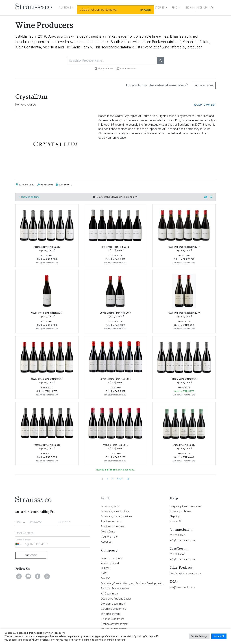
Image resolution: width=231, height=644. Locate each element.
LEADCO (106, 568)
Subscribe (31, 555)
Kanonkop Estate (196, 42)
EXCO (104, 573)
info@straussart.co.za (182, 540)
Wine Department (111, 614)
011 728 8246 (177, 535)
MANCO (106, 578)
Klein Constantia (28, 47)
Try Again (145, 10)
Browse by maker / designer (117, 516)
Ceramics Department (113, 609)
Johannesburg (180, 530)
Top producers (104, 69)
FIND (175, 8)
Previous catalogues (113, 527)
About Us (106, 542)
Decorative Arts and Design (116, 599)
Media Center (108, 532)
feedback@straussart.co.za (185, 573)
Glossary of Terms (180, 511)
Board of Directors (112, 558)
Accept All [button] (219, 636)
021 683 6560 (177, 554)
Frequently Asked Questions (185, 506)
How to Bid (176, 521)
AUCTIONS (65, 8)
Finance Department (112, 619)
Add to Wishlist (205, 105)
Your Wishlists (109, 537)
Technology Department (115, 624)
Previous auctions (111, 521)
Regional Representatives (115, 589)
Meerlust (50, 47)
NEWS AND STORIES (153, 8)
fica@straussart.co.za (182, 587)
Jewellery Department (113, 604)
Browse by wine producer (115, 511)
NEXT (120, 479)
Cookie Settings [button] (199, 636)
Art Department (110, 594)
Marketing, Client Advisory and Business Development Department (138, 583)
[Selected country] (19, 544)
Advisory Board (110, 563)
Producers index (127, 69)
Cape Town (178, 549)
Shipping (175, 516)
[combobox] (21, 521)
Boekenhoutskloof (166, 42)
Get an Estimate (204, 86)
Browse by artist (110, 506)
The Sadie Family (78, 47)
